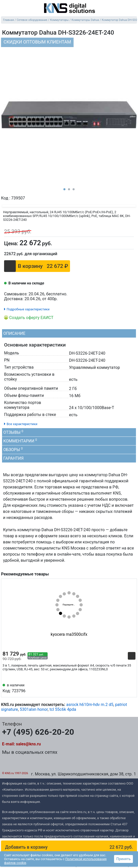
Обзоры (13, 449)
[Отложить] (120, 242)
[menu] (5, 9)
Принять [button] (123, 859)
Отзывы (13, 432)
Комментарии (20, 441)
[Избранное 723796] (132, 688)
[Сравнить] (130, 242)
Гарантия (13, 458)
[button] (69, 847)
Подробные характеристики (28, 309)
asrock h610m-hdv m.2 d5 (90, 705)
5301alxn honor (34, 709)
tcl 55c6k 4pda (63, 709)
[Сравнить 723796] (123, 688)
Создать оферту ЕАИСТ (31, 318)
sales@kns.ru (28, 744)
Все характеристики (22, 424)
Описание (14, 333)
